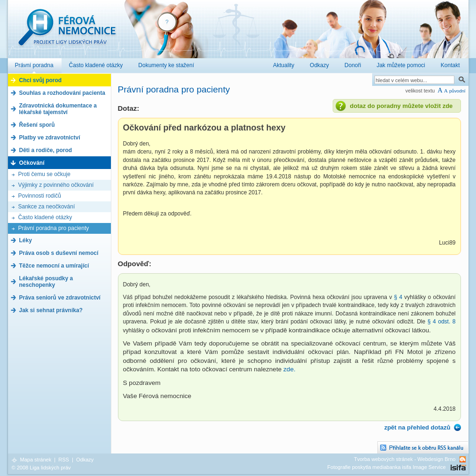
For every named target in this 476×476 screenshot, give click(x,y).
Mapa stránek (36, 460)
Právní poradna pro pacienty (54, 228)
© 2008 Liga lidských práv (41, 468)
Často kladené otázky (45, 217)
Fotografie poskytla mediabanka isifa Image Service (387, 467)
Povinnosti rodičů (40, 196)
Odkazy (85, 460)
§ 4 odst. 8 (442, 322)
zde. (289, 369)
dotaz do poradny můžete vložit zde (402, 106)
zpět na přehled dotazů (417, 427)
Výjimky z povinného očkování (56, 185)
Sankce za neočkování (47, 207)
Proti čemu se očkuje (44, 174)
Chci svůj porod (41, 80)
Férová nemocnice (67, 32)
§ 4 (399, 297)
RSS (64, 460)
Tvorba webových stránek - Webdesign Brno (405, 459)
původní (457, 91)
